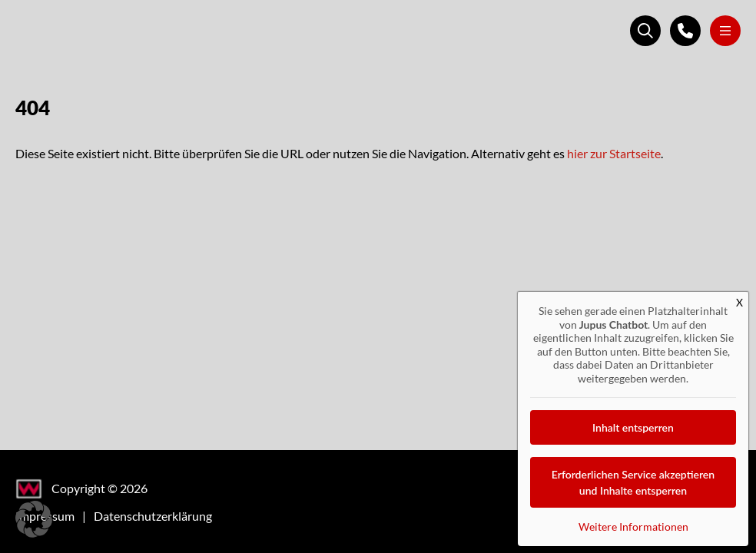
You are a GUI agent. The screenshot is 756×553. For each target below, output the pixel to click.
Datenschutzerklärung (153, 516)
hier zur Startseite (614, 153)
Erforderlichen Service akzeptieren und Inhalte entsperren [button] (633, 482)
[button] (34, 519)
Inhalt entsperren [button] (633, 427)
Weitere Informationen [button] (633, 527)
